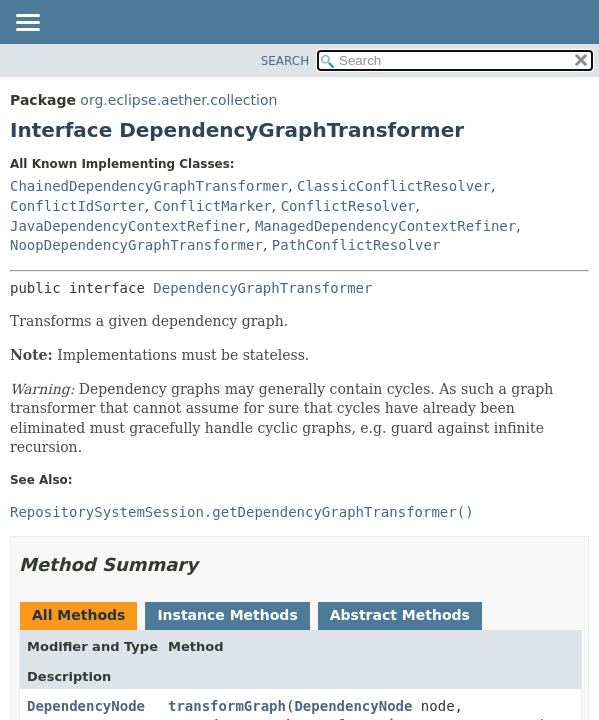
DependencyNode (86, 706)
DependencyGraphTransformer (262, 288)
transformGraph (227, 706)
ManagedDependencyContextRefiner (385, 226)
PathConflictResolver (356, 245)
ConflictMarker (213, 206)
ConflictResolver (348, 206)
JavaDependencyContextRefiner (128, 226)
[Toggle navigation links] (27, 24)
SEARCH (285, 61)
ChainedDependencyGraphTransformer (149, 186)
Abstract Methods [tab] (400, 615)
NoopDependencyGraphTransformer (136, 245)
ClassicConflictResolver (394, 186)
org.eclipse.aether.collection (178, 100)
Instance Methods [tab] (227, 615)
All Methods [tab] (78, 615)
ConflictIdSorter (77, 206)
